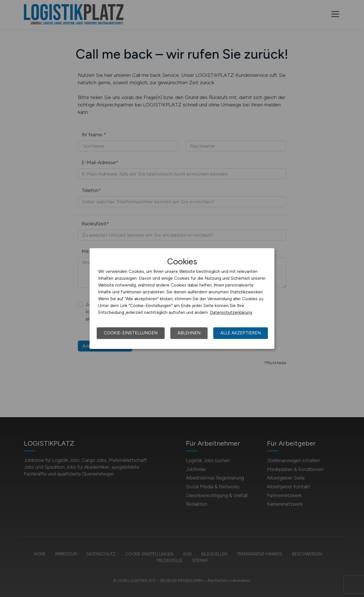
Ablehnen (189, 333)
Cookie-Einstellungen (131, 333)
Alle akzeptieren (241, 333)
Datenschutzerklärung (231, 312)
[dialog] (182, 298)
